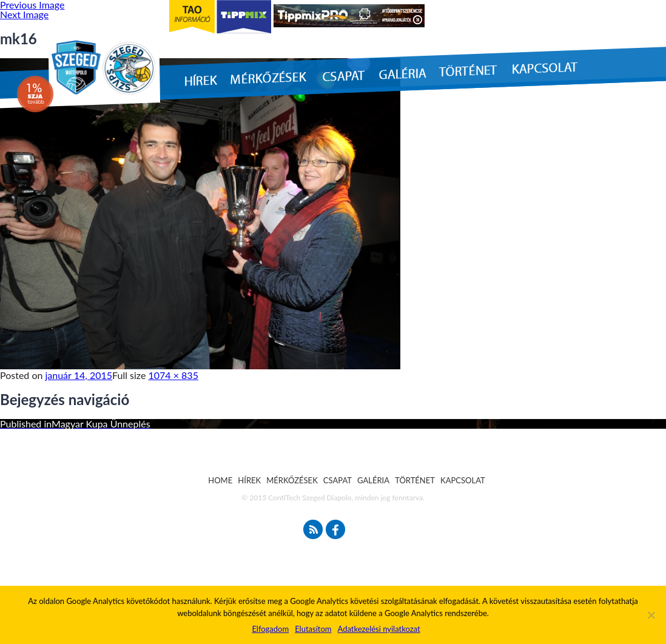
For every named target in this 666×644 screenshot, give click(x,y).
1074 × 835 (173, 375)
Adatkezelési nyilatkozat (378, 629)
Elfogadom (270, 629)
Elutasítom (313, 629)
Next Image (24, 14)
